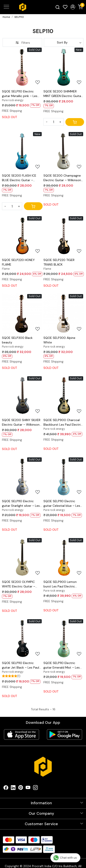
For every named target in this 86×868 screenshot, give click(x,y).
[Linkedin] (13, 789)
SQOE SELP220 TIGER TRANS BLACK (59, 262)
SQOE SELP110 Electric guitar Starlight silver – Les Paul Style (21, 504)
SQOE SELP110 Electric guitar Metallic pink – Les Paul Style (20, 94)
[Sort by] (64, 42)
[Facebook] (6, 789)
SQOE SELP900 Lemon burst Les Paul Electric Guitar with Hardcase (60, 584)
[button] (73, 7)
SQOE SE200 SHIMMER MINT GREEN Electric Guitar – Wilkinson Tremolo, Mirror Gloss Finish (63, 94)
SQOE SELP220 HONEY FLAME (18, 262)
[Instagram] (35, 789)
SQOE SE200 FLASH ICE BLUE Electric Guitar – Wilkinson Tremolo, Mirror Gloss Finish (20, 178)
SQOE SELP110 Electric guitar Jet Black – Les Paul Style (21, 665)
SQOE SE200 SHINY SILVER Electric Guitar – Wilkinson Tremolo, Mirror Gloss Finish (22, 422)
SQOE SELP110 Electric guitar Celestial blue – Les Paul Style (62, 504)
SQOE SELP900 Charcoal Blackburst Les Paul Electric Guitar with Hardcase (63, 422)
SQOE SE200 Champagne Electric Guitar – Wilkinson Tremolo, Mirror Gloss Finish (63, 178)
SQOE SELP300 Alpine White (59, 340)
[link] (58, 7)
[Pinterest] (21, 789)
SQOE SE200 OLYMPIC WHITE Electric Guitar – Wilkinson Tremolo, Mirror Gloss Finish (20, 584)
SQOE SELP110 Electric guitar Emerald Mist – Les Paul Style (62, 665)
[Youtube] (28, 789)
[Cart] (75, 122)
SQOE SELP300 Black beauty (17, 340)
